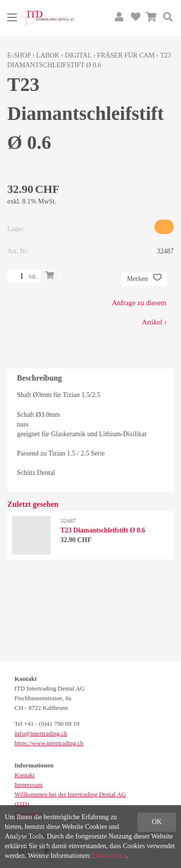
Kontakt (25, 775)
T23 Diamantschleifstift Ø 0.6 (103, 530)
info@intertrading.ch (41, 733)
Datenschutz (109, 856)
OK (157, 822)
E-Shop (19, 55)
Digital (78, 55)
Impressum (28, 785)
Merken (144, 279)
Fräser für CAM (126, 55)
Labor (48, 55)
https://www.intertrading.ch (49, 743)
